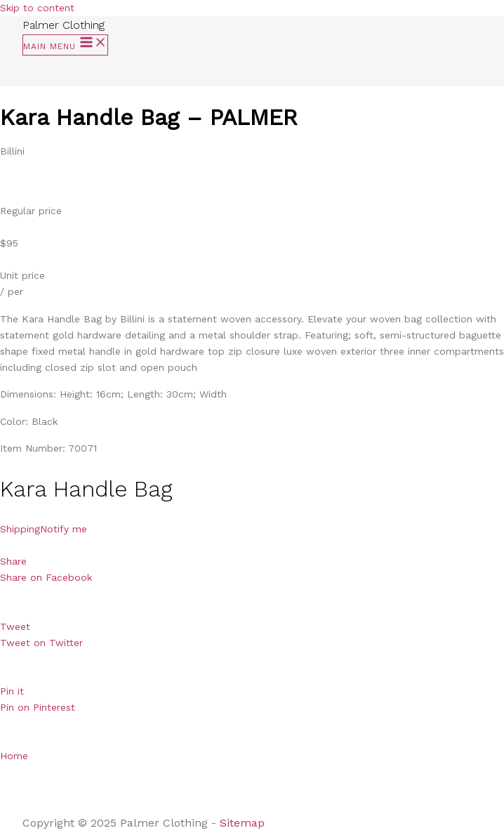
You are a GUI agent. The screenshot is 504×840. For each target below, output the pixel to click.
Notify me (64, 529)
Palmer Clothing (64, 25)
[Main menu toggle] (65, 45)
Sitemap (244, 823)
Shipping (20, 529)
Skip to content (37, 8)
